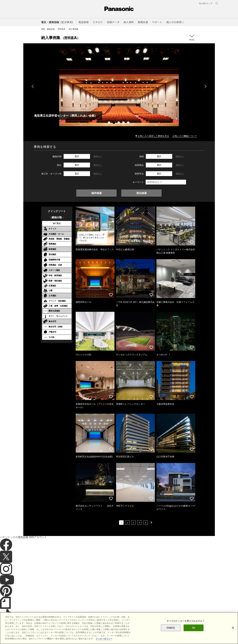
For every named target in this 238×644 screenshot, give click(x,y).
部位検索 (142, 193)
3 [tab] (119, 123)
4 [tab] (124, 123)
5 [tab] (129, 123)
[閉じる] (233, 628)
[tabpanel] (119, 86)
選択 (77, 156)
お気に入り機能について (185, 136)
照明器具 (62, 29)
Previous (33, 86)
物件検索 (97, 193)
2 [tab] (114, 123)
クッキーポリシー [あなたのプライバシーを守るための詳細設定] (104, 639)
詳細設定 (171, 628)
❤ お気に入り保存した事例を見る (152, 136)
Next (206, 86)
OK (194, 628)
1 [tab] (110, 123)
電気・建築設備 (48, 29)
